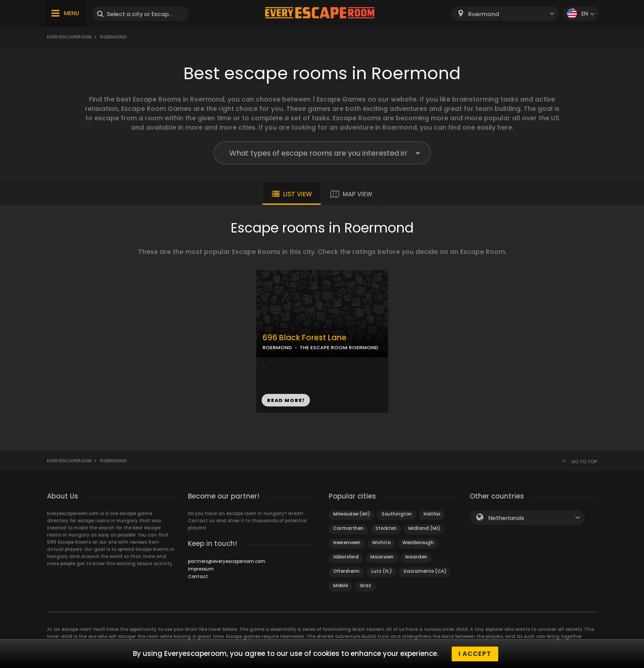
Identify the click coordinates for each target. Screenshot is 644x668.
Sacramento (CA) (425, 571)
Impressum (201, 569)
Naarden (416, 557)
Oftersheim (346, 571)
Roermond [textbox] (484, 14)
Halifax (432, 514)
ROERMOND (277, 347)
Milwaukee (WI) (352, 514)
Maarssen (382, 557)
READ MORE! (286, 400)
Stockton (386, 528)
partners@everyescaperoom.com (227, 561)
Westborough (418, 543)
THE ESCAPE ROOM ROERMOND (339, 347)
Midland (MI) (424, 528)
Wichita (381, 543)
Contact (198, 577)
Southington (397, 514)
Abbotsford (346, 557)
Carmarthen (348, 528)
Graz (365, 586)
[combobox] (505, 14)
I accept (475, 654)
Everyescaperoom (69, 37)
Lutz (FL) (381, 571)
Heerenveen (347, 543)
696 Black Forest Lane (305, 338)
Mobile (341, 586)
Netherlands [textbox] (506, 518)
